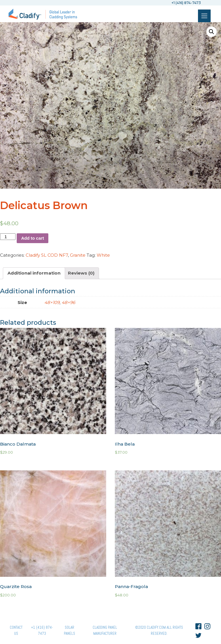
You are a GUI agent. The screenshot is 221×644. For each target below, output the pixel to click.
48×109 (52, 302)
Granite (78, 255)
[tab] (34, 273)
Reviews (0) (81, 273)
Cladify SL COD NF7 (47, 255)
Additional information (34, 273)
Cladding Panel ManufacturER (105, 630)
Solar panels (69, 630)
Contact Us (16, 630)
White (103, 255)
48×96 (68, 302)
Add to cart (32, 238)
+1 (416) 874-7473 (42, 630)
